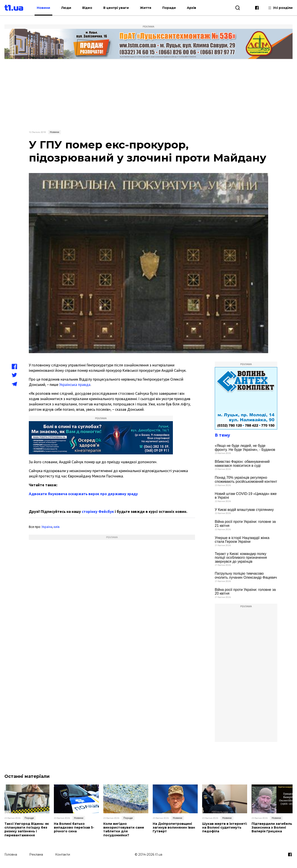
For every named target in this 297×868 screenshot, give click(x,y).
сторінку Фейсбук (98, 512)
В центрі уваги (120, 8)
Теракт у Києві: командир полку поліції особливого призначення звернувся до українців (241, 558)
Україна (47, 527)
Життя (150, 8)
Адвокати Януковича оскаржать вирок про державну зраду (83, 494)
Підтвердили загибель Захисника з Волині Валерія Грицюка (272, 827)
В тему (222, 435)
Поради (173, 8)
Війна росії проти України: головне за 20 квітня (245, 592)
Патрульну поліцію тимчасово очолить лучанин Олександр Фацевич (246, 575)
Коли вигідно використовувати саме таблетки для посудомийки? (123, 829)
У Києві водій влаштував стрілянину (244, 510)
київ (57, 527)
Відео (92, 8)
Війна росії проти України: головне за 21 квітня (245, 524)
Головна (11, 854)
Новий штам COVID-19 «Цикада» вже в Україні (246, 496)
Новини (48, 8)
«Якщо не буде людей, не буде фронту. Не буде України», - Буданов (245, 448)
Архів (196, 8)
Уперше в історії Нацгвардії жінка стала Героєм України (242, 540)
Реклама (36, 854)
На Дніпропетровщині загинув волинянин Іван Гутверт (174, 827)
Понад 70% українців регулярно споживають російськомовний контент (246, 480)
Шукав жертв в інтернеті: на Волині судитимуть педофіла (224, 827)
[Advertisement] (148, 94)
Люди (71, 8)
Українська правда (75, 385)
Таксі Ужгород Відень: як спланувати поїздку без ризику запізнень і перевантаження (27, 829)
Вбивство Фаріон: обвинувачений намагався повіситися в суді (242, 464)
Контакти (63, 854)
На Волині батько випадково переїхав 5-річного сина (74, 827)
